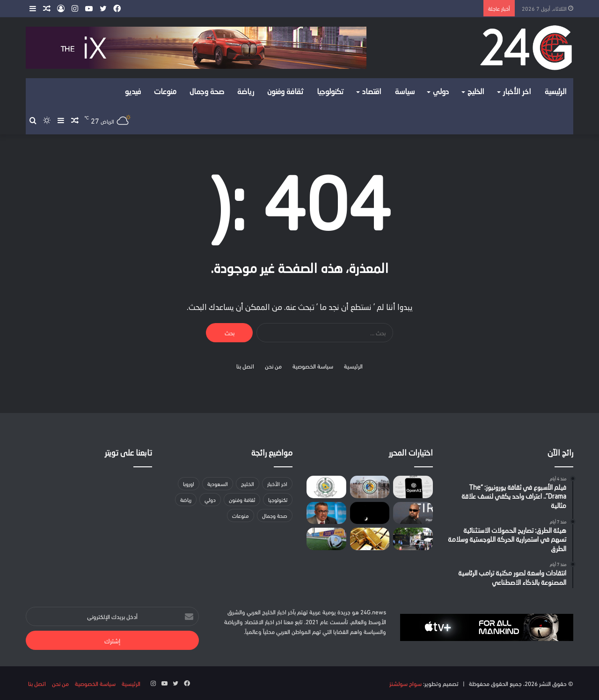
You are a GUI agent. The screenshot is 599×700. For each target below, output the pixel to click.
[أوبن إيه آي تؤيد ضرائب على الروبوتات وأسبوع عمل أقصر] (413, 487)
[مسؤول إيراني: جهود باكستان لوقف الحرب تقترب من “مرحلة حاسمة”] (413, 539)
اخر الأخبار (517, 92)
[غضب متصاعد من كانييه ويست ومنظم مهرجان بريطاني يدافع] (413, 513)
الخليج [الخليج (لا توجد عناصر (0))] (248, 483)
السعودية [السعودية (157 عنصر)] (218, 483)
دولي (441, 92)
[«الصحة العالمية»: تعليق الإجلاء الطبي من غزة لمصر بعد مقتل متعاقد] (326, 513)
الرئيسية (556, 92)
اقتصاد (372, 92)
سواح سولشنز (405, 683)
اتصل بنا (245, 366)
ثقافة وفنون (285, 92)
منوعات (165, 92)
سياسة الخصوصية (313, 366)
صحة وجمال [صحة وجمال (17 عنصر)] (275, 515)
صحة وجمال (207, 92)
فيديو (133, 92)
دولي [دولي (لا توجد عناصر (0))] (210, 499)
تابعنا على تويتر (128, 453)
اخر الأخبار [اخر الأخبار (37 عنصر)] (277, 483)
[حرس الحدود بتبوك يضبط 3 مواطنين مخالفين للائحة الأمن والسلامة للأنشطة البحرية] (370, 487)
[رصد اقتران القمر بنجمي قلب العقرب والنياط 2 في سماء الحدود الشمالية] (370, 513)
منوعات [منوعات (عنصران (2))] (241, 515)
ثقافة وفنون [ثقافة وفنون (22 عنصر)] (242, 499)
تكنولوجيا (330, 92)
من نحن (273, 366)
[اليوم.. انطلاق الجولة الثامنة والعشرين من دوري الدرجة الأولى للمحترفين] (326, 539)
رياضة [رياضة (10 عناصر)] (186, 499)
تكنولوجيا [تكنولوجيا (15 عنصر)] (278, 499)
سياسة (405, 92)
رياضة (246, 92)
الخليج (476, 92)
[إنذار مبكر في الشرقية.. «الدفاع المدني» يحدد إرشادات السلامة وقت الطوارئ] (326, 487)
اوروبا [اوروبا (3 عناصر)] (189, 483)
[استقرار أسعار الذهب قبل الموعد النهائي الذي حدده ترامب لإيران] (370, 539)
